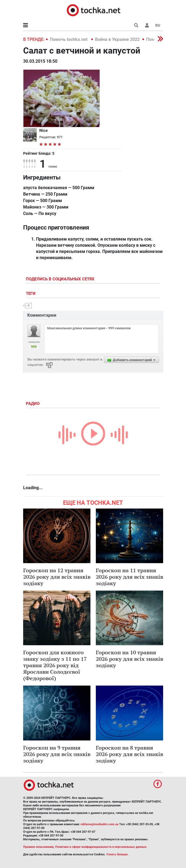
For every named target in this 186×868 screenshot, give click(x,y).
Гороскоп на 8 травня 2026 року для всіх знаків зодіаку (129, 754)
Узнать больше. (117, 854)
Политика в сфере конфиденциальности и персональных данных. (101, 847)
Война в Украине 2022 (117, 39)
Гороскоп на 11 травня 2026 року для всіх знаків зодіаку (129, 577)
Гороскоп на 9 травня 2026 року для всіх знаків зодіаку (57, 754)
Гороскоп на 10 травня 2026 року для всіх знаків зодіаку (129, 659)
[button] (147, 25)
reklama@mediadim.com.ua (99, 824)
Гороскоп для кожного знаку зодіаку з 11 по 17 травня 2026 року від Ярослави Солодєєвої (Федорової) (55, 665)
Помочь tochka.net (69, 39)
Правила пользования (38, 847)
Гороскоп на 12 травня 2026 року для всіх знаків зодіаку (57, 577)
